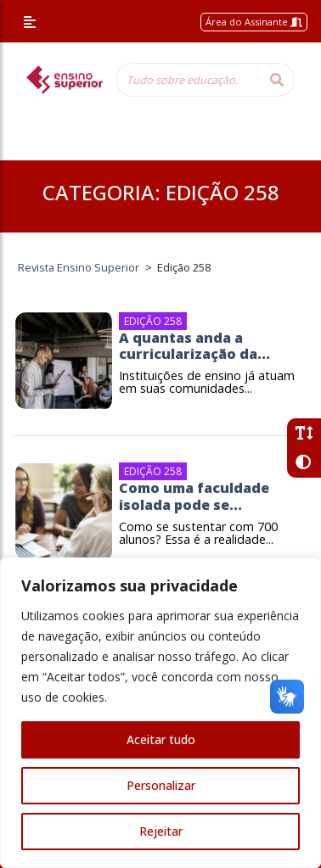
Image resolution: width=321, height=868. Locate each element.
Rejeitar (161, 831)
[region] (160, 713)
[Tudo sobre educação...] (188, 80)
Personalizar (161, 785)
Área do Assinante (254, 22)
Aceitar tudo (161, 739)
